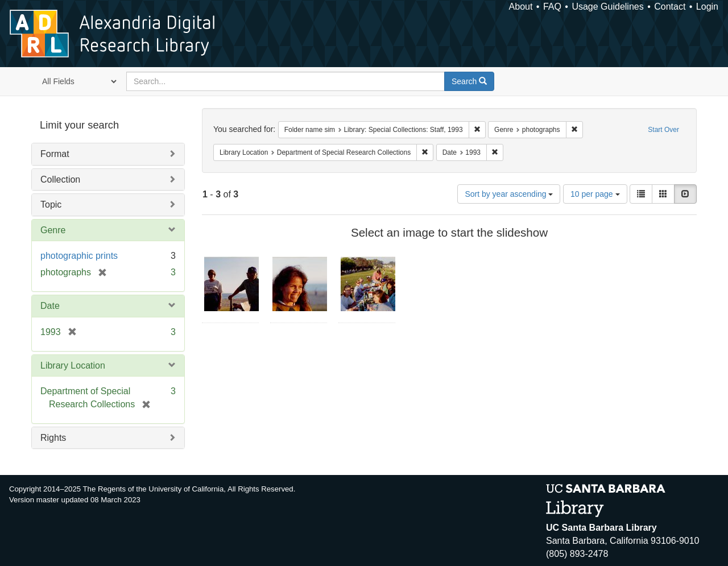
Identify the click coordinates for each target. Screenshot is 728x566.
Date (50, 306)
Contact (670, 7)
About (521, 7)
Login (707, 7)
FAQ (552, 7)
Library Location (73, 365)
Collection (60, 179)
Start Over (663, 130)
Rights (53, 438)
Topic (51, 204)
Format (55, 154)
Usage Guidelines (607, 7)
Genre (53, 230)
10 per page (595, 194)
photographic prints (79, 256)
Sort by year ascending (509, 194)
